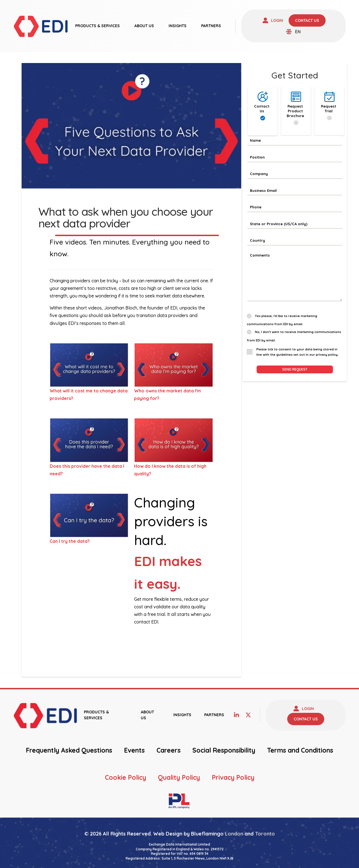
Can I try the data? (70, 541)
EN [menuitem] (298, 32)
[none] (293, 32)
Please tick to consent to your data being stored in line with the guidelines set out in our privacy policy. (297, 352)
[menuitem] (293, 32)
